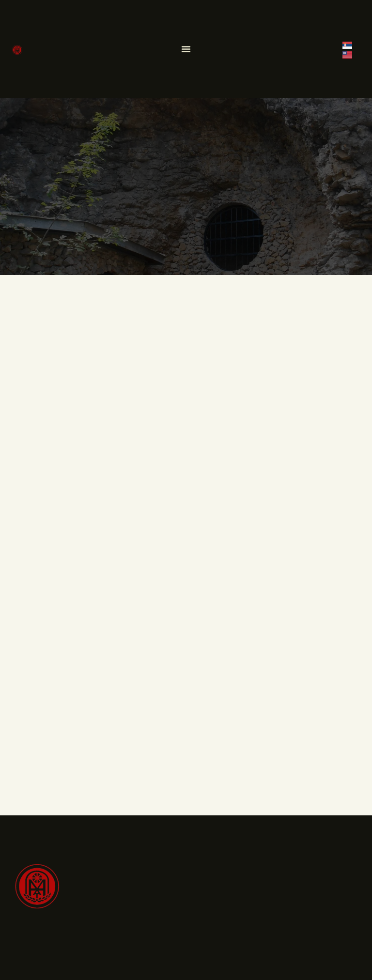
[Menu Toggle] (186, 49)
